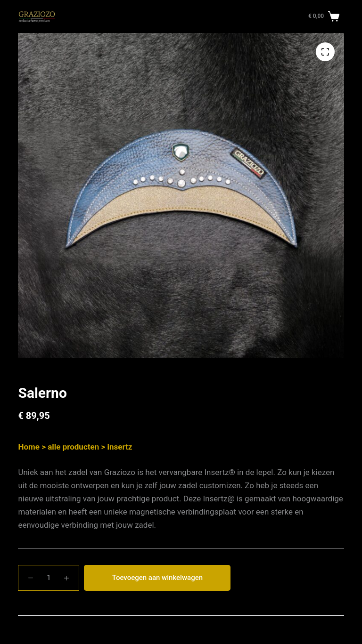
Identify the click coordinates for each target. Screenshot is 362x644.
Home (29, 447)
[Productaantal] (49, 578)
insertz (119, 447)
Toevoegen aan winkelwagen (157, 578)
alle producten (73, 447)
